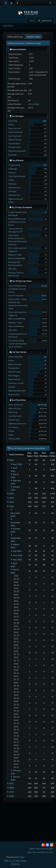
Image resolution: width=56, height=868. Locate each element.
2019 (12, 792)
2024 (12, 498)
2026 (12, 460)
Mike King (13, 121)
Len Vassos (13, 427)
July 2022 (17, 551)
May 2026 (17, 464)
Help (29, 852)
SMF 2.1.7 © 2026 (12, 861)
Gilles (11, 435)
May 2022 (17, 559)
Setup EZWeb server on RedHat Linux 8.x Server (17, 222)
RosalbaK (12, 155)
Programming (14, 165)
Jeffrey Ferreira (15, 140)
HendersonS (14, 394)
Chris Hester (34, 104)
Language (13, 169)
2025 (12, 494)
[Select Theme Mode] (18, 3)
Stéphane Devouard (17, 151)
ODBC (11, 180)
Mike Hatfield (14, 379)
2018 (12, 796)
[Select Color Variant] (50, 3)
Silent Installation (16, 326)
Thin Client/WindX (17, 176)
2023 (12, 502)
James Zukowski (15, 132)
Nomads (12, 172)
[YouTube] (43, 845)
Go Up (50, 852)
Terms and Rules (39, 852)
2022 (12, 506)
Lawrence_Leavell (16, 383)
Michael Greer (14, 147)
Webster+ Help (15, 255)
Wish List (13, 184)
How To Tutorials (16, 295)
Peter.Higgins (14, 376)
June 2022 (17, 555)
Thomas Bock (14, 143)
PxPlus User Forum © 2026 (41, 849)
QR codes (12, 269)
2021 (12, 783)
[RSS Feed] (52, 845)
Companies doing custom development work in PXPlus (18, 343)
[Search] (39, 21)
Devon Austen (15, 128)
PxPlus (11, 125)
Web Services (14, 187)
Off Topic (12, 191)
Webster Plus (14, 195)
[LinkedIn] (47, 845)
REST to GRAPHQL (17, 258)
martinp (12, 387)
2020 (12, 788)
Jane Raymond (15, 136)
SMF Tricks (20, 857)
